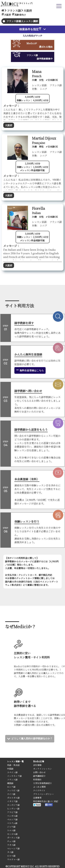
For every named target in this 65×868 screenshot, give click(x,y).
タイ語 (10, 852)
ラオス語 (11, 845)
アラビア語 (12, 812)
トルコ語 (11, 830)
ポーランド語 (13, 838)
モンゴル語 (12, 834)
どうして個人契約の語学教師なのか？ (32, 738)
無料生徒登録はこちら (30, 370)
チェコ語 (11, 841)
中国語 (10, 769)
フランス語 (12, 779)
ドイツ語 (11, 794)
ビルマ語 (11, 856)
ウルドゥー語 (13, 859)
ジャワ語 (11, 827)
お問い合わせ (39, 772)
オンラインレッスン (42, 769)
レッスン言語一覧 (15, 761)
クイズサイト (39, 790)
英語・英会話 (13, 765)
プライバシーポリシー (44, 794)
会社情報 (37, 765)
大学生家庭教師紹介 (42, 783)
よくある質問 (39, 787)
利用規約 (37, 779)
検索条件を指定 (30, 29)
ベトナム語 (12, 823)
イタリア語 (12, 801)
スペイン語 (12, 772)
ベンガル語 (12, 816)
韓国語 (10, 783)
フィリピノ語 (13, 790)
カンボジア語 (13, 805)
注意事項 (37, 798)
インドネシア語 (14, 776)
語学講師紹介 (39, 776)
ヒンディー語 (13, 808)
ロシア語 (11, 787)
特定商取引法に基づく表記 (46, 801)
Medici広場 (39, 761)
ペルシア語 (12, 819)
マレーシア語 (13, 848)
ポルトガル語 (13, 798)
